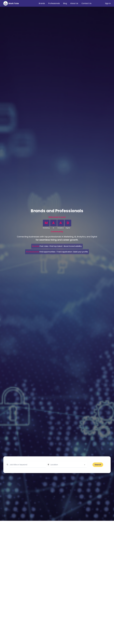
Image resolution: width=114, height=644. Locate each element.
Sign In (108, 3)
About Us (74, 3)
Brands (42, 3)
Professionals (54, 3)
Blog (65, 3)
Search (98, 465)
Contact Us (86, 3)
